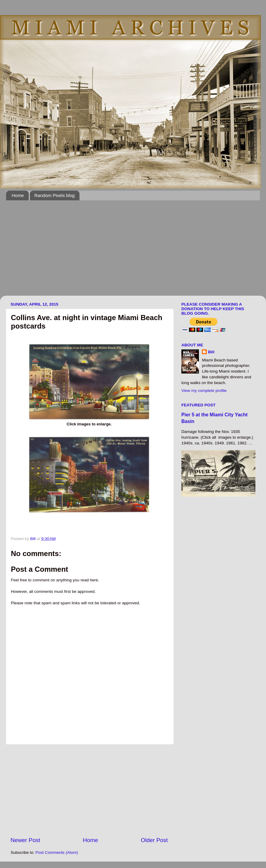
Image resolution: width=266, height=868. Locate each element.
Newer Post (25, 840)
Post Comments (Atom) (57, 852)
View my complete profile (204, 391)
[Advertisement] (114, 252)
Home (18, 195)
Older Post (154, 840)
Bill (211, 352)
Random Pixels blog (55, 195)
